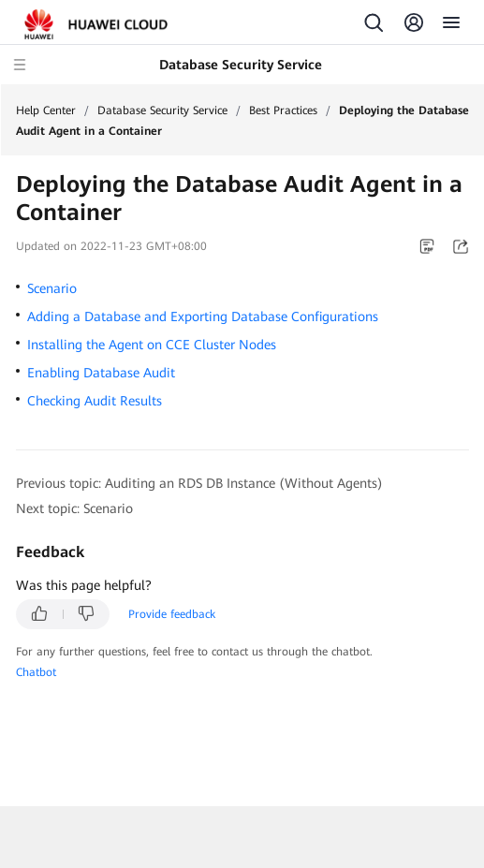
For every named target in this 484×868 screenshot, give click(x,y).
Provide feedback (172, 614)
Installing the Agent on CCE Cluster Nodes (152, 345)
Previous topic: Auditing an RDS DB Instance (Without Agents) (199, 483)
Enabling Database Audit (101, 373)
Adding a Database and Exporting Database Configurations (203, 316)
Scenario (52, 288)
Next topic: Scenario (74, 508)
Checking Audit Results (95, 401)
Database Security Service (162, 110)
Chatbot (36, 672)
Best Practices (283, 110)
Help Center (46, 110)
